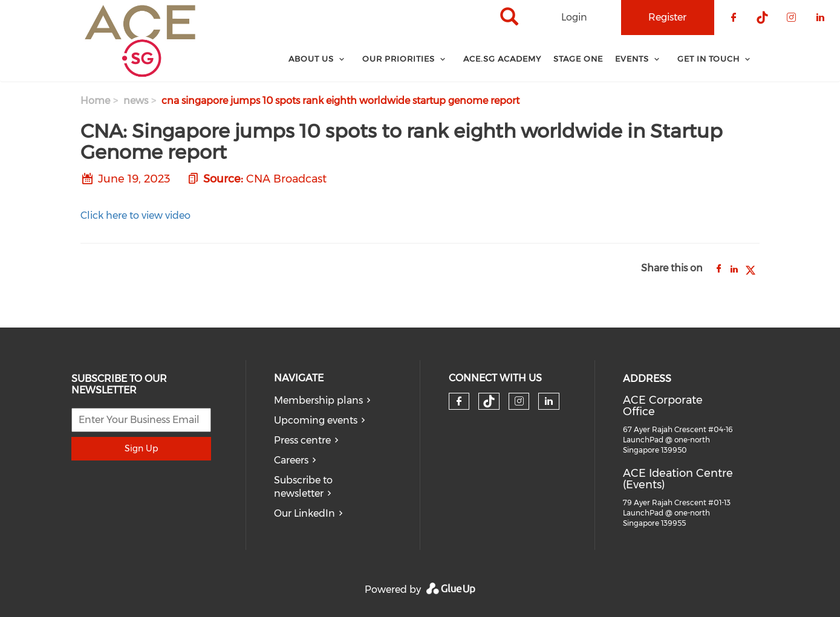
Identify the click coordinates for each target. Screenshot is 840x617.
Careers (291, 460)
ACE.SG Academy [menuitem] (502, 59)
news (136, 101)
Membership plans (318, 400)
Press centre (302, 440)
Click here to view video (135, 215)
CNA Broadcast (286, 179)
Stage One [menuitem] (578, 59)
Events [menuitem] (632, 59)
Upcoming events (316, 420)
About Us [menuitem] (311, 59)
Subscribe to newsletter (303, 487)
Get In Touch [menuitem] (708, 59)
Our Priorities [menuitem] (399, 59)
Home (95, 101)
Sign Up (141, 448)
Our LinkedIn (304, 513)
